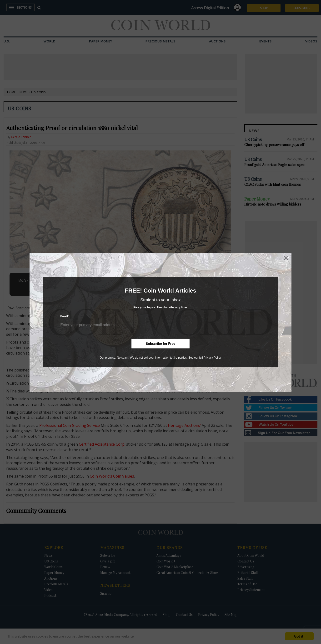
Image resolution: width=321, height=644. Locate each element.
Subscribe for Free (160, 344)
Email (65, 316)
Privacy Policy (213, 358)
